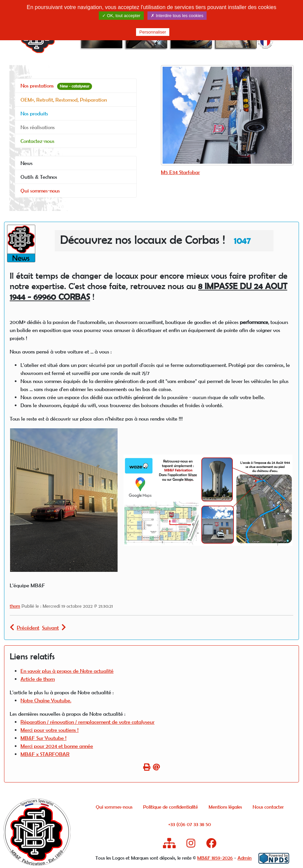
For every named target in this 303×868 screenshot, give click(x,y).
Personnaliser (153, 32)
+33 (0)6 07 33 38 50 (190, 824)
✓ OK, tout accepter (121, 16)
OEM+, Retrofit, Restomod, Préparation (64, 100)
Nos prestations (56, 86)
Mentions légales (225, 807)
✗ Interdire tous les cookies (177, 16)
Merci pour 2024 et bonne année (57, 746)
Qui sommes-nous (40, 191)
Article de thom (38, 679)
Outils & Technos (39, 177)
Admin (245, 858)
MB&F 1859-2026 (215, 858)
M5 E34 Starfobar (180, 172)
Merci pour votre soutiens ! (50, 730)
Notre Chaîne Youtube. (46, 700)
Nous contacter (268, 807)
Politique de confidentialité (170, 807)
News (27, 163)
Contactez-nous (37, 141)
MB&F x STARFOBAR (45, 754)
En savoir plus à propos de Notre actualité (67, 671)
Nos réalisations (38, 127)
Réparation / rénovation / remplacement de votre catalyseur (88, 722)
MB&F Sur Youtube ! (44, 738)
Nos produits (34, 113)
